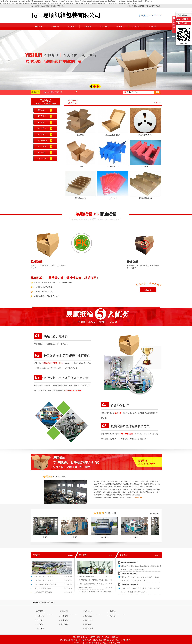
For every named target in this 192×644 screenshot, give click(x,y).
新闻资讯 (100, 637)
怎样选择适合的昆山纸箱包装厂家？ (46, 584)
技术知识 (65, 624)
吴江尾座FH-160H (145, 135)
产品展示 (92, 637)
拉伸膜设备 (136, 537)
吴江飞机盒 (42, 116)
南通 (118, 643)
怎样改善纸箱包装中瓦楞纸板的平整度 (91, 580)
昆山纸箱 (44, 603)
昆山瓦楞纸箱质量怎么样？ (129, 573)
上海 (114, 643)
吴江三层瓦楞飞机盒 (113, 135)
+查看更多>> (154, 514)
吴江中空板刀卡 (113, 166)
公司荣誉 (88, 27)
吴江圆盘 (41, 122)
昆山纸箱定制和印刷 (85, 588)
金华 (111, 643)
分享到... (185, 23)
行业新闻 (65, 620)
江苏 (83, 643)
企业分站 (130, 6)
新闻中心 (104, 27)
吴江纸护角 (42, 147)
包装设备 (46, 537)
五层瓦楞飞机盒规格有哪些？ (44, 588)
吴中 (107, 643)
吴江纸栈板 (42, 159)
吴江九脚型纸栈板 (145, 198)
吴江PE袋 (41, 153)
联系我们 (137, 27)
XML (147, 6)
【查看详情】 (138, 498)
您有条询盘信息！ (155, 6)
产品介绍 (41, 624)
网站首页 (39, 27)
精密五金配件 (51, 603)
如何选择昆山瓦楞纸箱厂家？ (44, 576)
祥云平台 (119, 640)
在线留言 (153, 27)
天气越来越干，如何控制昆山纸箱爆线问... (92, 591)
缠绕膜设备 (106, 537)
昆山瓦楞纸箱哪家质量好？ (87, 576)
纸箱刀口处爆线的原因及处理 (53, 92)
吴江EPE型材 (42, 140)
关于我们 (55, 27)
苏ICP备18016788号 (100, 640)
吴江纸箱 (41, 110)
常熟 (99, 643)
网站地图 (137, 6)
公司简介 (41, 616)
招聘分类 (112, 616)
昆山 (90, 643)
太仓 (103, 643)
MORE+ (70, 555)
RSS (143, 6)
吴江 (86, 643)
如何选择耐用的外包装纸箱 (43, 592)
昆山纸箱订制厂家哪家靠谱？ (130, 585)
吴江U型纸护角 (80, 198)
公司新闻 (65, 616)
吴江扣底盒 (42, 128)
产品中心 (71, 27)
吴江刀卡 (41, 134)
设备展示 (120, 27)
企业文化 (41, 620)
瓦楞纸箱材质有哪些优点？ (129, 562)
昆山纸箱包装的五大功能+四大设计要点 (91, 584)
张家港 (95, 643)
